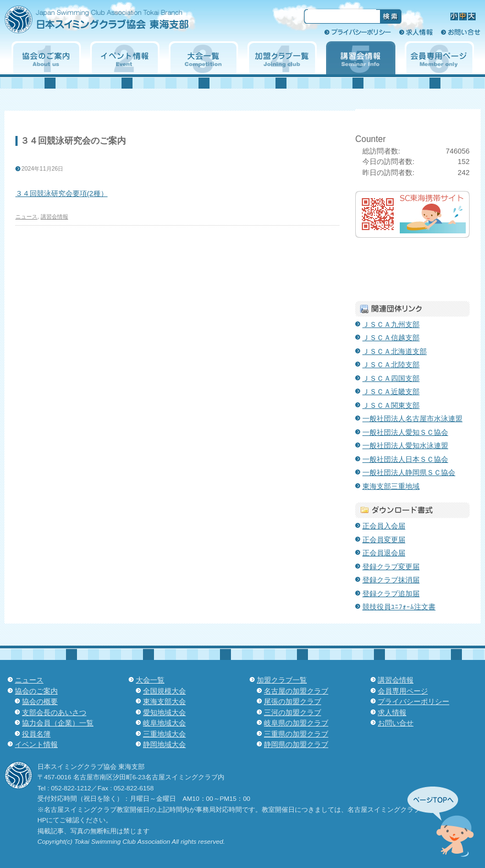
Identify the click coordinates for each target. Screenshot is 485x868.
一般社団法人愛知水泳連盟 (405, 446)
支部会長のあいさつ (54, 713)
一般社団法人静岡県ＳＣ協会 (409, 473)
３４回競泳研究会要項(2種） (62, 193)
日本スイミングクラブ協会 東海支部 (116, 23)
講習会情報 (361, 58)
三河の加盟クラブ (293, 713)
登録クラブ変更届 (391, 567)
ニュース (26, 217)
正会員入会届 (384, 526)
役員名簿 (36, 734)
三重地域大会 (164, 734)
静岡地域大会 (164, 744)
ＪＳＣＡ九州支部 (391, 324)
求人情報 (416, 32)
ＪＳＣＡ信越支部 (391, 338)
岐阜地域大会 (164, 723)
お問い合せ (461, 32)
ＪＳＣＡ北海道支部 (395, 351)
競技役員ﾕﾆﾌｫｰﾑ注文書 (399, 607)
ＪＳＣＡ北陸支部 (391, 365)
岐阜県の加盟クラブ (296, 723)
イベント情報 (125, 58)
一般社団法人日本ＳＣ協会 (405, 459)
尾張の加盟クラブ (293, 702)
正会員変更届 (384, 540)
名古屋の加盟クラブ (296, 691)
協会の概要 (40, 702)
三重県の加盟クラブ (296, 734)
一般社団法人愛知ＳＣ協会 (405, 432)
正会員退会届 (384, 553)
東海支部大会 (164, 702)
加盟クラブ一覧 (282, 58)
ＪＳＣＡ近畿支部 (391, 392)
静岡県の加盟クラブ (296, 744)
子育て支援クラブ (412, 267)
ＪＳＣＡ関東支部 (391, 405)
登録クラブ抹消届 (391, 580)
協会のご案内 (46, 58)
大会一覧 (203, 58)
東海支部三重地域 (391, 486)
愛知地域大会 (164, 713)
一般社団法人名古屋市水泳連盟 (412, 419)
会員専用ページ (439, 58)
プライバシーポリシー (358, 32)
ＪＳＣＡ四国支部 (391, 378)
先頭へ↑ (441, 822)
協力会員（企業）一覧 (58, 723)
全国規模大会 (164, 691)
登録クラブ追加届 (391, 594)
